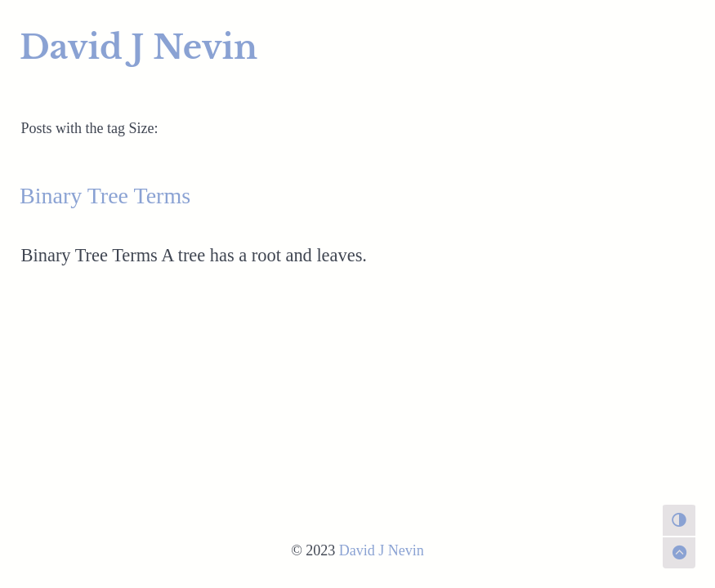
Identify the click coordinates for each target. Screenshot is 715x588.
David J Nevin (139, 47)
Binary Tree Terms (105, 196)
